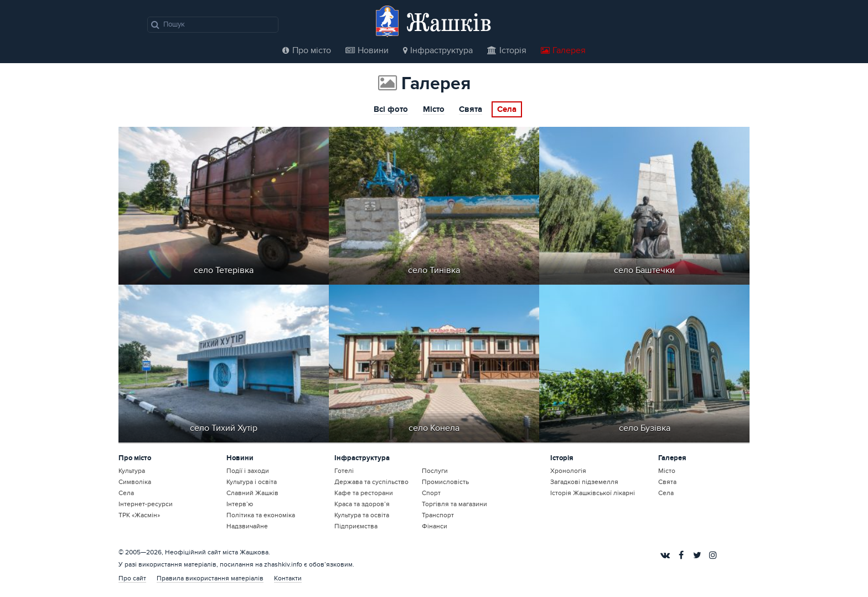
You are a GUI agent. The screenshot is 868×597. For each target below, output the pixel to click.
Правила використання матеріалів (210, 578)
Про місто (307, 50)
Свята (471, 110)
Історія (507, 50)
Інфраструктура (438, 50)
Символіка (135, 482)
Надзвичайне (247, 526)
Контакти (288, 578)
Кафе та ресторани (364, 493)
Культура (132, 471)
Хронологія (568, 471)
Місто (434, 110)
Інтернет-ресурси (146, 504)
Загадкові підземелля (584, 482)
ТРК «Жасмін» (139, 515)
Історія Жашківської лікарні (593, 493)
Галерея (563, 50)
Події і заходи (248, 471)
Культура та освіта (362, 515)
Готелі (344, 471)
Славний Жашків (252, 493)
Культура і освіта (252, 482)
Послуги (435, 471)
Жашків (449, 22)
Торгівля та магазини (454, 504)
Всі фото (391, 110)
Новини (367, 50)
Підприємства (356, 526)
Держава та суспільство (371, 482)
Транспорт (438, 515)
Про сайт (132, 578)
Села (507, 110)
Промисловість (445, 482)
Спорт (431, 493)
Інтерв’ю (240, 504)
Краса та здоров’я (362, 504)
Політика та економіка (261, 515)
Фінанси (435, 526)
